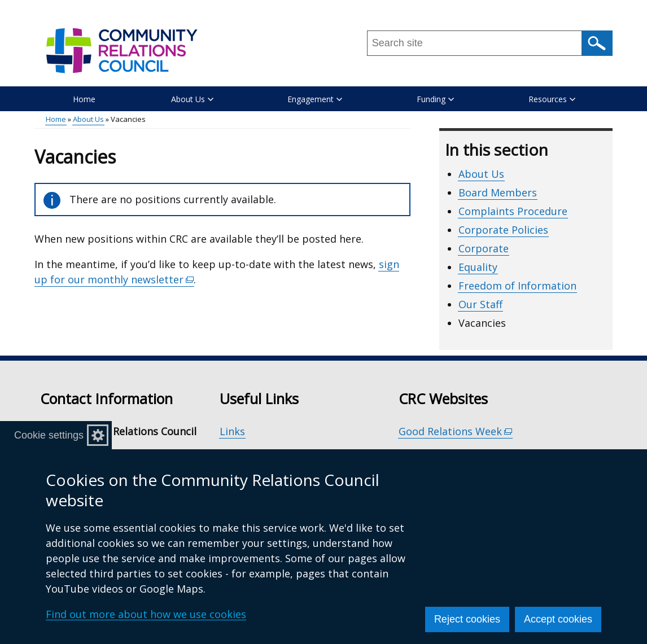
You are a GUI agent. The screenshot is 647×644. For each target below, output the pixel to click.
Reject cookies (467, 619)
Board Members (498, 192)
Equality (478, 267)
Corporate (484, 248)
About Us (88, 119)
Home (84, 99)
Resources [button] (552, 99)
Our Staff (480, 304)
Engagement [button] (315, 99)
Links (232, 431)
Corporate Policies (503, 230)
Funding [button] (435, 99)
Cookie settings (49, 435)
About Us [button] (192, 99)
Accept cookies (558, 619)
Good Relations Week (456, 431)
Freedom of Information (517, 286)
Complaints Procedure (513, 211)
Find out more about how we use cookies (146, 614)
